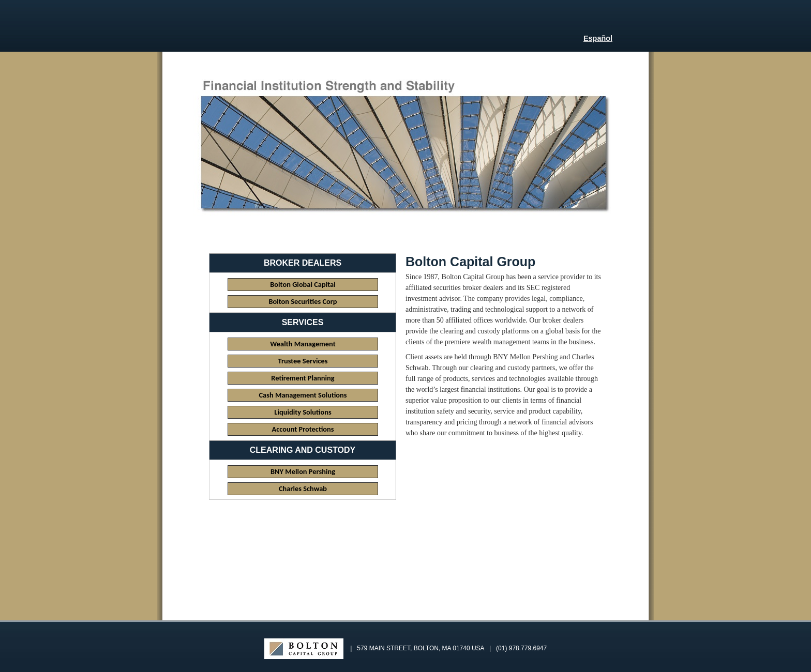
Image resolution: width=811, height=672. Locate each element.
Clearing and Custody (303, 450)
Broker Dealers (303, 263)
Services (303, 322)
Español (598, 38)
